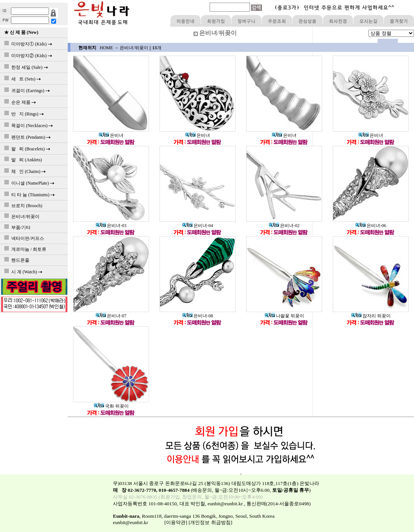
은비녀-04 (198, 226)
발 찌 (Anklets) (22, 160)
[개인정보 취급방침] (210, 522)
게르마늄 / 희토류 (24, 249)
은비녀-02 (284, 226)
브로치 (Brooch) (22, 206)
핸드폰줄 (16, 260)
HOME (106, 48)
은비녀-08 (198, 316)
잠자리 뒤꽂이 (371, 316)
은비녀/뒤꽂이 (21, 217)
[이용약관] (176, 522)
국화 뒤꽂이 (111, 406)
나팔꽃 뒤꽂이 (284, 316)
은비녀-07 (111, 316)
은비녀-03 (111, 226)
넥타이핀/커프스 (23, 238)
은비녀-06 (371, 226)
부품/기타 (16, 227)
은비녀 (111, 135)
